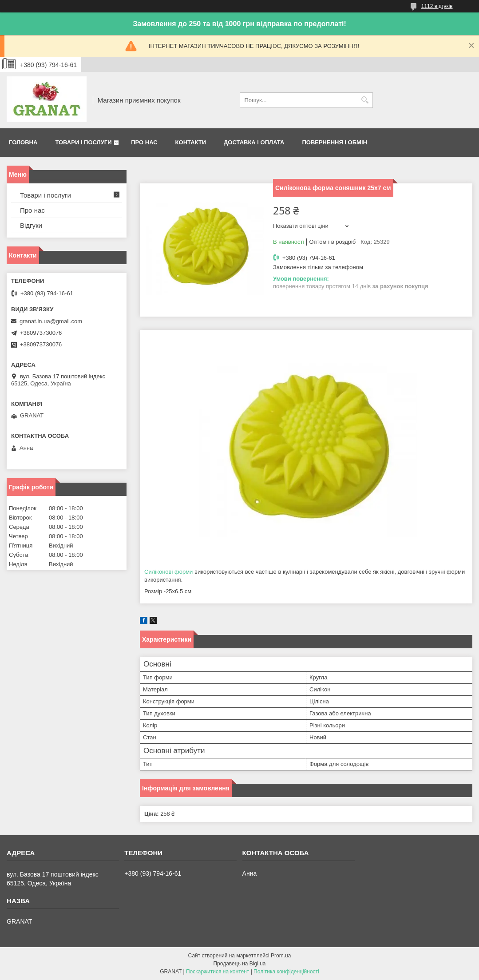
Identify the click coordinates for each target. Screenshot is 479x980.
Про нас (144, 142)
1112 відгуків (437, 6)
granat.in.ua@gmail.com (51, 321)
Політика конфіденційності (286, 972)
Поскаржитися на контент (218, 972)
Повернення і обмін (335, 142)
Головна (23, 142)
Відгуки (31, 225)
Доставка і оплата (254, 142)
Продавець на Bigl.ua (239, 964)
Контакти (191, 142)
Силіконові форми (168, 572)
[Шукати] (365, 100)
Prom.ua (281, 956)
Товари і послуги (83, 142)
